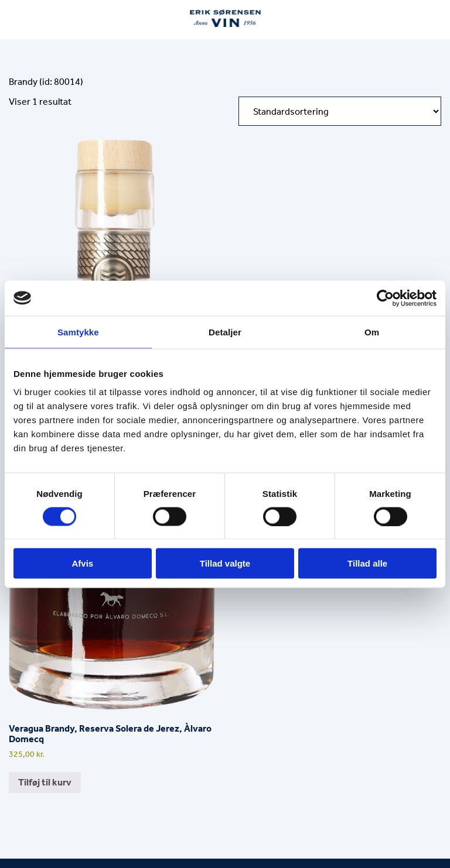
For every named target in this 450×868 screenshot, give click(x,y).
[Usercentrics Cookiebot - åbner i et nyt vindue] (385, 298)
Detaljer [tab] (225, 332)
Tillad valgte (225, 563)
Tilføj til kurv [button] (45, 782)
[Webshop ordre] (340, 111)
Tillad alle (367, 563)
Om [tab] (372, 332)
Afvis (82, 563)
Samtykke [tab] (78, 332)
